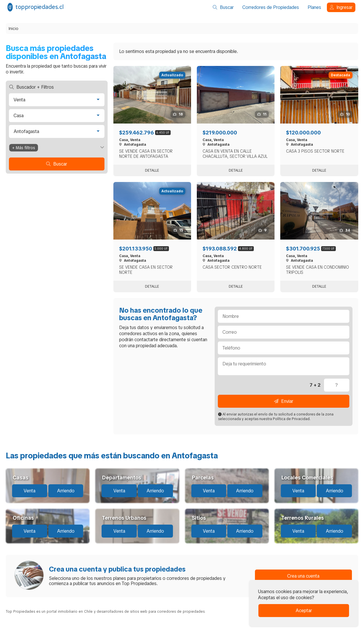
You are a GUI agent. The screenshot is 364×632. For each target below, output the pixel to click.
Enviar (284, 401)
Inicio (14, 29)
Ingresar (341, 7)
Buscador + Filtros (32, 87)
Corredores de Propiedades (271, 7)
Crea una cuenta (303, 576)
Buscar (223, 7)
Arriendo (66, 491)
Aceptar (304, 611)
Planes (314, 7)
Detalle (152, 170)
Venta (29, 491)
